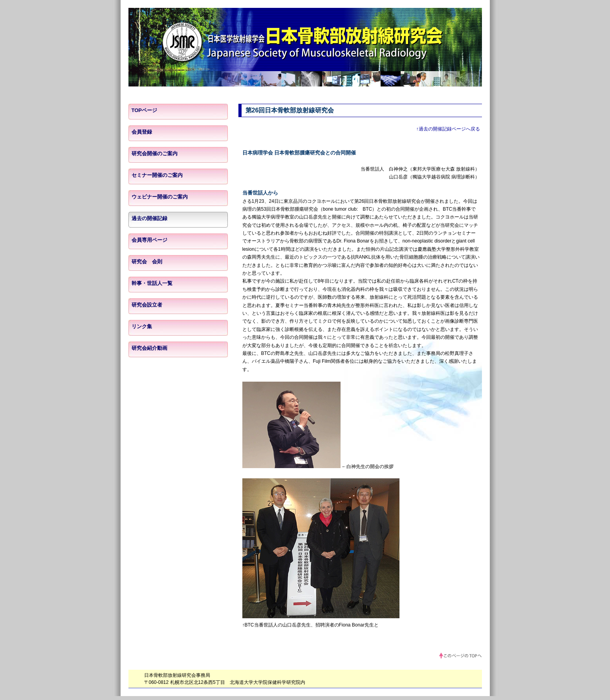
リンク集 (142, 326)
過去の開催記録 (149, 218)
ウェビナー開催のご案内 (160, 197)
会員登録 (142, 132)
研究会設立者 (147, 305)
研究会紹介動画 (149, 348)
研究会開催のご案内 (155, 153)
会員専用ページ (149, 240)
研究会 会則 (147, 262)
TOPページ (145, 110)
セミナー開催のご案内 (157, 175)
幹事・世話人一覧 (152, 283)
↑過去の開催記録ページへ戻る (448, 129)
